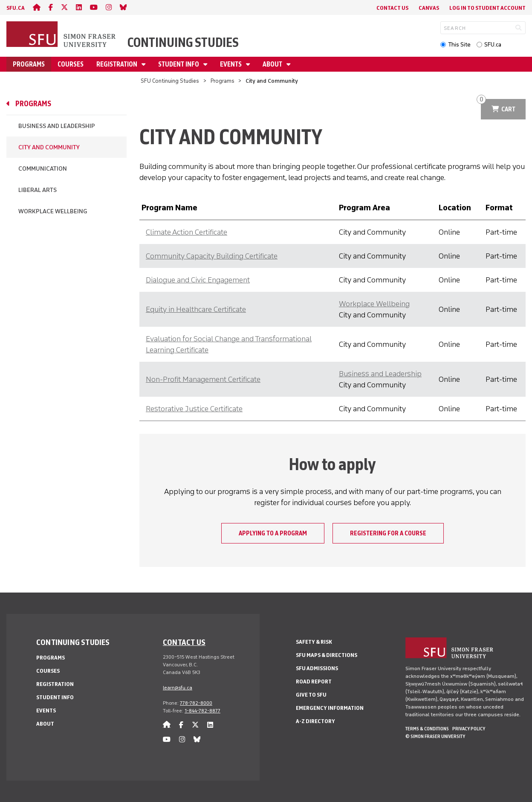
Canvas (429, 8)
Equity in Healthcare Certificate (196, 309)
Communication (43, 169)
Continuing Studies (183, 42)
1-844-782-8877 (202, 711)
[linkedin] (79, 7)
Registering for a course (388, 533)
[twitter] (64, 7)
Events (231, 64)
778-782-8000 (196, 703)
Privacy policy (469, 729)
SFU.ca (493, 45)
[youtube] (94, 7)
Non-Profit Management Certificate (203, 379)
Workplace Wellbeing (53, 211)
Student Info (179, 64)
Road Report (314, 681)
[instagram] (109, 7)
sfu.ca (16, 8)
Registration (117, 64)
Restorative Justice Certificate (194, 409)
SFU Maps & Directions (327, 655)
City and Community (49, 147)
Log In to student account (487, 8)
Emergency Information (330, 708)
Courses (71, 64)
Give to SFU (311, 695)
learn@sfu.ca (178, 688)
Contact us (184, 642)
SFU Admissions (317, 668)
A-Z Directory (315, 721)
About (273, 64)
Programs (29, 64)
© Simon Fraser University (435, 736)
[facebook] (51, 7)
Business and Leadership (57, 126)
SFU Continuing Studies (170, 81)
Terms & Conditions (427, 729)
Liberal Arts (38, 190)
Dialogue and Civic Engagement (198, 280)
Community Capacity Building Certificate (212, 256)
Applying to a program (273, 533)
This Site (459, 45)
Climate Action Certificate (186, 232)
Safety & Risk (314, 642)
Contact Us (392, 8)
